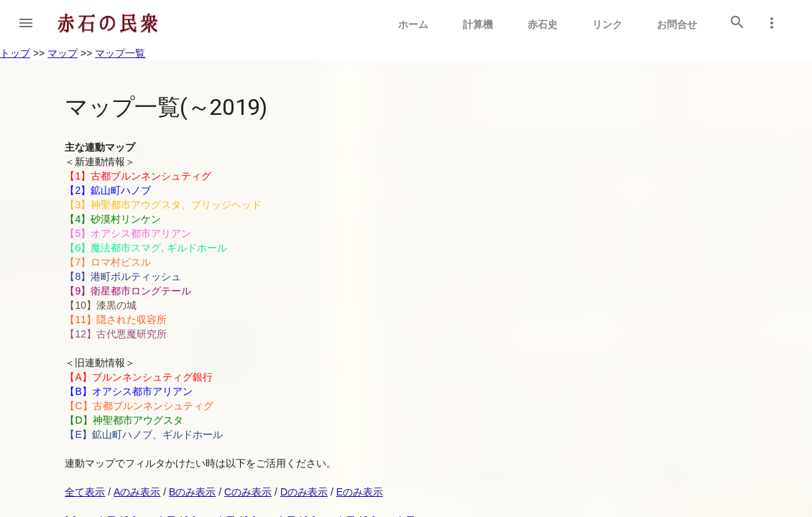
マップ (63, 53)
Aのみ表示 (137, 492)
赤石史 (543, 24)
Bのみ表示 (192, 492)
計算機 (478, 24)
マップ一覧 (120, 53)
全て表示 (85, 492)
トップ (15, 53)
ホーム (413, 24)
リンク (607, 24)
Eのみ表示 (360, 492)
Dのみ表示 (304, 492)
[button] (26, 23)
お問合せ (677, 24)
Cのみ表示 (248, 492)
